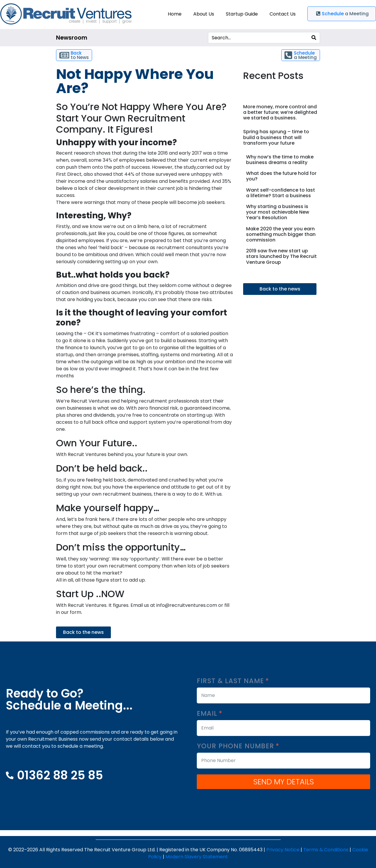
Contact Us (283, 14)
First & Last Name (233, 681)
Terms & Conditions (326, 850)
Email (210, 714)
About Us (204, 14)
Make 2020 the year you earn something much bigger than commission (281, 234)
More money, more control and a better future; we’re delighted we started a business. (280, 112)
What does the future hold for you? (281, 176)
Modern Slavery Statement (197, 857)
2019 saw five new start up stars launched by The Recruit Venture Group (281, 256)
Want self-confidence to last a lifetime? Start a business (281, 193)
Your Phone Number (238, 746)
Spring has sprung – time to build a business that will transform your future (276, 137)
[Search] (314, 38)
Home (175, 14)
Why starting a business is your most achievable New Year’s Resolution (278, 212)
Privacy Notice (283, 850)
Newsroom (72, 38)
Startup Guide (242, 14)
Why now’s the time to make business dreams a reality (280, 160)
